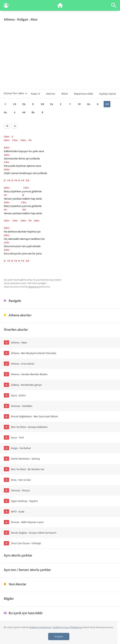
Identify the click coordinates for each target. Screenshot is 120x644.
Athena (9, 19)
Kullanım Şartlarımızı (41, 627)
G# (107, 104)
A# (24, 112)
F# (79, 104)
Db (24, 104)
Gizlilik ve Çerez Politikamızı (68, 627)
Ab (5, 112)
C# (15, 104)
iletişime (32, 287)
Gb (89, 104)
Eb (52, 104)
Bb (33, 112)
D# (42, 104)
